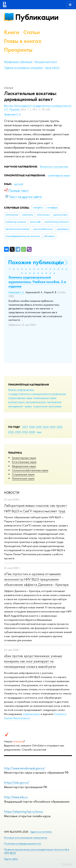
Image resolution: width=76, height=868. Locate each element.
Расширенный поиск (46, 62)
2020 (18, 432)
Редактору (67, 864)
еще (39, 432)
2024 (46, 427)
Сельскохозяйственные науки (30, 470)
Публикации (37, 17)
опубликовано (31, 714)
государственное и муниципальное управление (37, 394)
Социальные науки (23, 474)
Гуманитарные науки (24, 458)
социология (40, 406)
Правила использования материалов (24, 68)
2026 (32, 427)
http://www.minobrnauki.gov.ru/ (25, 768)
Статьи (32, 32)
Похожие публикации (36, 262)
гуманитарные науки (20, 398)
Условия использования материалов (26, 838)
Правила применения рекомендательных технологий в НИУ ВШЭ (37, 851)
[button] (10, 269)
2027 (25, 427)
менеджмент (16, 406)
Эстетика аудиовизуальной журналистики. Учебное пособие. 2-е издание (37, 282)
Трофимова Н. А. (13, 114)
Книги (12, 32)
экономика (55, 406)
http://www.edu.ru (16, 797)
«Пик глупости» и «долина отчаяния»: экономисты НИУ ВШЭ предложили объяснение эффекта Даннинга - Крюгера (36, 579)
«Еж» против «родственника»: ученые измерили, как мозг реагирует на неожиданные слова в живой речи (33, 661)
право (28, 406)
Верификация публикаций (18, 62)
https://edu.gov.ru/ (17, 782)
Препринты (18, 50)
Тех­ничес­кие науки (23, 478)
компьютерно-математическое (27, 402)
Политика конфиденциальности (22, 844)
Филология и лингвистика (54, 167)
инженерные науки (45, 398)
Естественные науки (24, 462)
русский (19, 184)
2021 (11, 432)
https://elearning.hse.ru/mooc (24, 812)
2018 (32, 432)
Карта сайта (11, 859)
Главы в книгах (23, 41)
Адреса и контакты (41, 832)
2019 (25, 432)
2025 (39, 427)
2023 (53, 427)
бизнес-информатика (21, 390)
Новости (12, 493)
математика (54, 402)
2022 (59, 427)
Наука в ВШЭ (52, 68)
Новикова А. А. (17, 292)
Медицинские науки (24, 466)
